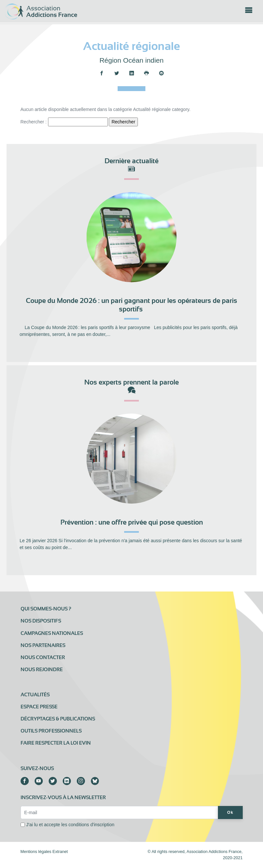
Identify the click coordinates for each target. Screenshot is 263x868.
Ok (230, 813)
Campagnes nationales (52, 633)
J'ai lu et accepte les (70, 825)
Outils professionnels (51, 731)
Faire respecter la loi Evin (56, 743)
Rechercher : (34, 122)
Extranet (60, 852)
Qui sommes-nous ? (46, 609)
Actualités (35, 695)
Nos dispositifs (41, 621)
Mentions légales (36, 852)
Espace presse (39, 707)
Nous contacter (43, 657)
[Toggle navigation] (249, 12)
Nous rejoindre (42, 670)
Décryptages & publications (58, 719)
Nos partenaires (43, 645)
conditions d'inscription (91, 825)
